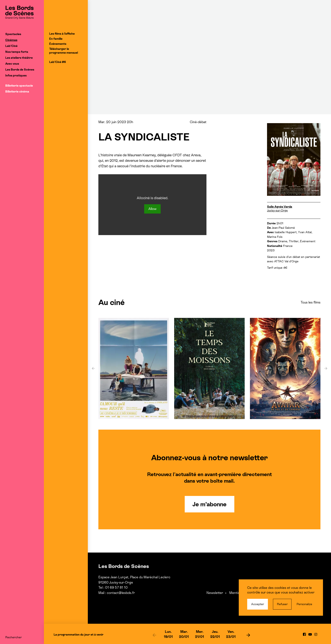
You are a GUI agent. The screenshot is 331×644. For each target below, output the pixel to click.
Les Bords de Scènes (20, 69)
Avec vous (12, 64)
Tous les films (311, 302)
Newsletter (215, 593)
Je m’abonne (210, 504)
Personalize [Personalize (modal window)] (304, 604)
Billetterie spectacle (19, 86)
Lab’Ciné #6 (58, 62)
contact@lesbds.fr (121, 593)
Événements (58, 44)
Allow (152, 209)
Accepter (258, 604)
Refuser (282, 604)
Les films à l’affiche (62, 34)
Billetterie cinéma (17, 91)
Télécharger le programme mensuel (64, 51)
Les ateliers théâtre (19, 58)
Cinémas (11, 40)
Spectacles (13, 34)
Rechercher (14, 637)
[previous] (154, 635)
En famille (56, 39)
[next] (248, 635)
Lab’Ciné (11, 46)
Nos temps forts (17, 52)
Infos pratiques (16, 75)
